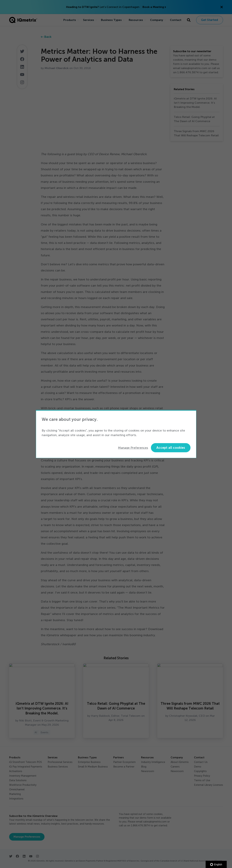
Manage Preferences (133, 448)
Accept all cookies (171, 448)
